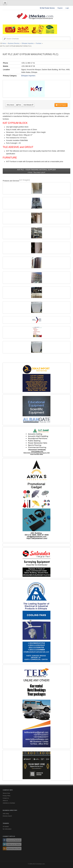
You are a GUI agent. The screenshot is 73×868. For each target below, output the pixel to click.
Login (67, 8)
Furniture (39, 43)
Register (60, 8)
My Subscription (7, 829)
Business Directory (14, 43)
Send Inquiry (61, 105)
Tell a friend (10, 105)
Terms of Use (6, 793)
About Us (5, 801)
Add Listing (6, 814)
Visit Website (28, 105)
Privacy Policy (7, 796)
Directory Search (7, 816)
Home (4, 43)
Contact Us (6, 798)
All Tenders (6, 827)
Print (19, 105)
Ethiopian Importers (28, 43)
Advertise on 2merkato (9, 803)
